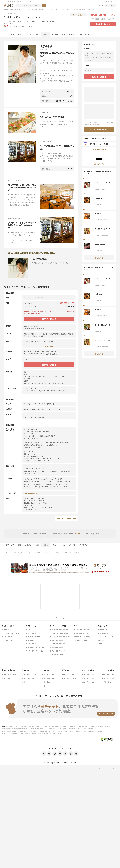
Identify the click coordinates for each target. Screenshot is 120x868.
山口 (93, 682)
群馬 (23, 682)
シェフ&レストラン (9, 626)
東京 (23, 674)
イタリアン (7, 21)
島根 (93, 678)
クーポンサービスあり (31, 487)
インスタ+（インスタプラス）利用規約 (38, 731)
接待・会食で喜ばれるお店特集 (60, 637)
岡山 (83, 682)
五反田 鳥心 (99, 213)
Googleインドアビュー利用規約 (84, 729)
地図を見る (49, 346)
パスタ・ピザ (14, 21)
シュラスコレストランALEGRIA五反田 (104, 229)
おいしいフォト (103, 633)
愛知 (53, 678)
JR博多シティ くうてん (81, 633)
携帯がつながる (28, 482)
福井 (43, 686)
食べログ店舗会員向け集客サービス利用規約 (14, 731)
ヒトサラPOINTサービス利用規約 (73, 731)
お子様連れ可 (49, 482)
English (53, 763)
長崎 (113, 674)
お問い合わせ (47, 726)
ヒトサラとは (19, 726)
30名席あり (27, 484)
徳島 (83, 674)
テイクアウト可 (24, 26)
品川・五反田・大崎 (10, 553)
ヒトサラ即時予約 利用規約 (103, 726)
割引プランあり (62, 487)
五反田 (20, 553)
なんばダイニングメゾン (82, 630)
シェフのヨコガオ (8, 640)
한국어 (73, 763)
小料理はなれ (99, 198)
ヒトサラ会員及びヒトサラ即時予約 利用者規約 (15, 729)
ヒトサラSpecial (31, 630)
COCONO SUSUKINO (81, 640)
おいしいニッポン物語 (33, 637)
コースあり (44, 479)
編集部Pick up (31, 626)
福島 (3, 682)
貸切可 (60, 479)
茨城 (28, 678)
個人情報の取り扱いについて (37, 734)
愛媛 (93, 674)
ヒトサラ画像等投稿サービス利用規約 (93, 731)
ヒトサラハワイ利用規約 (56, 731)
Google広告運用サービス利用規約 (65, 729)
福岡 (103, 674)
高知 (83, 678)
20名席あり (68, 482)
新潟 (43, 674)
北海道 (4, 674)
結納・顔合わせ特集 (56, 647)
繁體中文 (67, 763)
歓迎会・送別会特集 (56, 640)
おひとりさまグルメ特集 (58, 651)
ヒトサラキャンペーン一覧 (34, 651)
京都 (73, 674)
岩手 (14, 674)
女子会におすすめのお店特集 (59, 630)
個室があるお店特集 (56, 654)
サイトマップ (39, 726)
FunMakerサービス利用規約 (10, 734)
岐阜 (43, 678)
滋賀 (74, 678)
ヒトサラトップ (10, 726)
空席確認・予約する (103, 24)
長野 (53, 674)
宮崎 (113, 678)
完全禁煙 (53, 487)
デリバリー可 (33, 26)
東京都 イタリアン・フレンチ (23, 10)
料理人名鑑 (6, 630)
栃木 (33, 678)
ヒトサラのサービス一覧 (109, 1)
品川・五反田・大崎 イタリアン (62, 553)
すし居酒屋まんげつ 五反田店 (103, 325)
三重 (43, 682)
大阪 (63, 674)
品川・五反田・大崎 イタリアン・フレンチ (42, 10)
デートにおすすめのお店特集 (59, 633)
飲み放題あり (48, 484)
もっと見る (99, 258)
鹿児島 (104, 682)
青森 (10, 674)
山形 (13, 678)
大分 (108, 678)
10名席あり (59, 482)
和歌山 (69, 678)
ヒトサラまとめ (31, 644)
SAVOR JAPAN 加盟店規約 (48, 729)
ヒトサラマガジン (32, 633)
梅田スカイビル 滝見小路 (82, 637)
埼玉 (23, 678)
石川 (53, 682)
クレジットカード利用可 (31, 479)
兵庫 (68, 674)
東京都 (12, 10)
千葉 (34, 674)
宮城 (3, 678)
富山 (48, 682)
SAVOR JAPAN (103, 630)
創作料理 (20, 21)
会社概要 (71, 726)
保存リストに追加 (78, 15)
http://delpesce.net (31, 493)
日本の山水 (101, 644)
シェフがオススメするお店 (10, 633)
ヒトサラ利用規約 (90, 726)
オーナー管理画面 (79, 726)
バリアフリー (39, 482)
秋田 (8, 678)
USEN (4, 726)
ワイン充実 (53, 479)
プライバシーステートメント (54, 734)
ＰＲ (75, 626)
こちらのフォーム (80, 534)
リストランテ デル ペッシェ (79, 10)
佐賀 (108, 674)
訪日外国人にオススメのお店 (35, 647)
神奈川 (29, 674)
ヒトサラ (6, 10)
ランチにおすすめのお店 (58, 644)
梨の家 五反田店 (100, 244)
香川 (88, 674)
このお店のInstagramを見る (96, 144)
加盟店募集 (55, 726)
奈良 (63, 678)
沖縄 (110, 682)
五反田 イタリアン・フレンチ (62, 10)
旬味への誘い (30, 640)
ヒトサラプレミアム (8, 637)
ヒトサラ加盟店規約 (34, 729)
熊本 (103, 678)
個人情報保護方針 (23, 734)
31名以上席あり (37, 484)
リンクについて (63, 726)
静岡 (48, 678)
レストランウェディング (106, 637)
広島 (88, 682)
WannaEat (102, 640)
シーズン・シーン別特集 (58, 626)
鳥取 (88, 678)
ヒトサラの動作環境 (29, 726)
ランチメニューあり (61, 484)
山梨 (48, 674)
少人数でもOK (44, 487)
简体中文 (60, 763)
